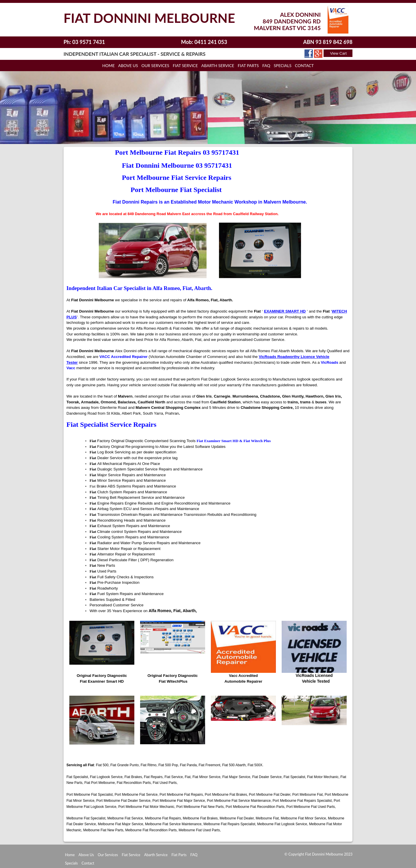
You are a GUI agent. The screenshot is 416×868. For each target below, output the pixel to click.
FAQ (194, 855)
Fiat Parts (179, 855)
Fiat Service (185, 65)
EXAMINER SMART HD (285, 311)
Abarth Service (156, 855)
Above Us (86, 855)
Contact (304, 65)
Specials (71, 863)
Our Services (155, 65)
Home (108, 65)
